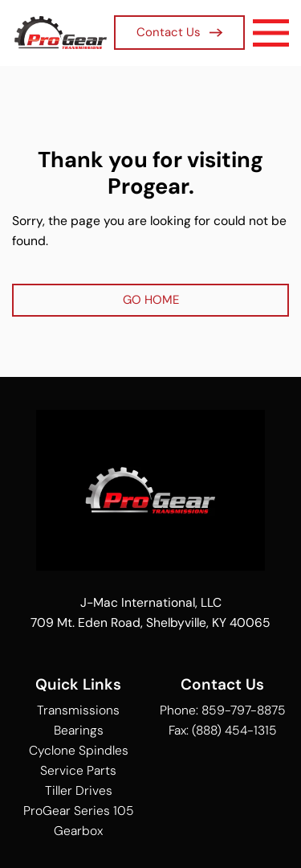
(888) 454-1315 (234, 730)
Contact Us (179, 33)
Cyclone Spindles (79, 750)
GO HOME (151, 300)
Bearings (79, 730)
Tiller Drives (79, 790)
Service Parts (78, 770)
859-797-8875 (244, 710)
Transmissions (78, 710)
